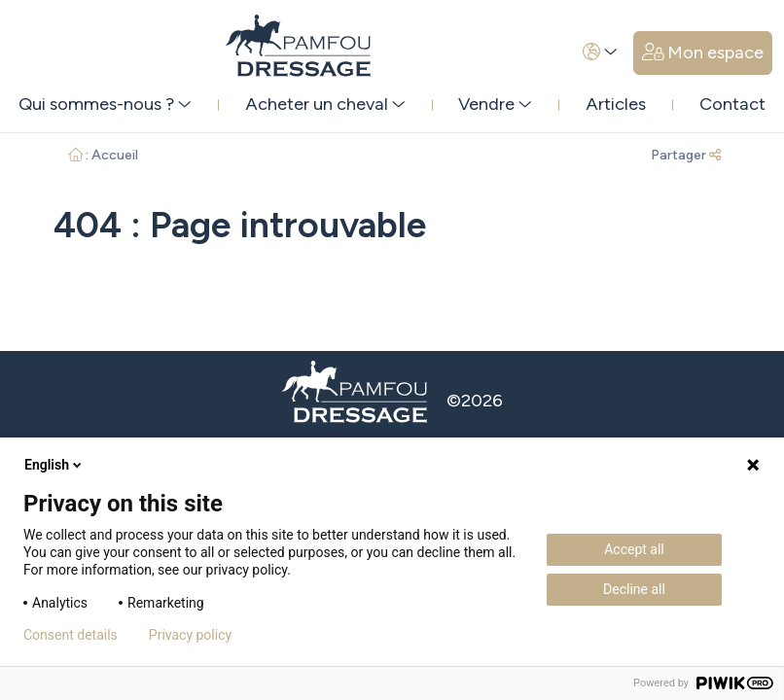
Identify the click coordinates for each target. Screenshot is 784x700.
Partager (686, 155)
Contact (732, 104)
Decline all (634, 589)
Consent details (71, 635)
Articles (616, 104)
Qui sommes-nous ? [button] (105, 104)
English (54, 465)
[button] (600, 53)
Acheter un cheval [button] (325, 104)
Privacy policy (190, 635)
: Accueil (104, 155)
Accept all (634, 549)
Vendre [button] (495, 104)
